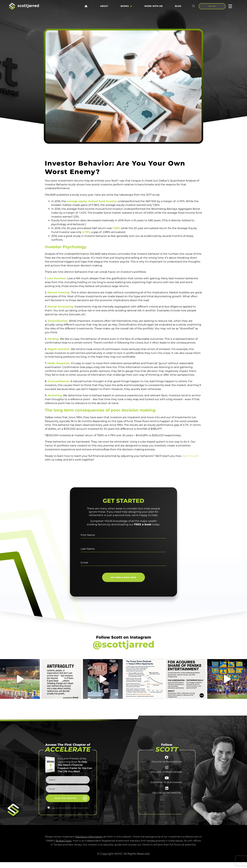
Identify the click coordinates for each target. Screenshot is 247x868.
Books (126, 6)
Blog (178, 6)
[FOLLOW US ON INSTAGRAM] (167, 772)
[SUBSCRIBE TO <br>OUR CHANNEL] (167, 786)
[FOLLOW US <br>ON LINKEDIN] (167, 799)
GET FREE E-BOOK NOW (123, 577)
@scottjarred (124, 644)
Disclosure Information (89, 842)
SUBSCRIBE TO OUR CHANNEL (167, 792)
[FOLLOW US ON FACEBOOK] (167, 759)
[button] (194, 6)
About (104, 6)
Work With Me (153, 6)
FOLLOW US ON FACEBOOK (167, 765)
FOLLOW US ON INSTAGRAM (167, 778)
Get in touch (190, 456)
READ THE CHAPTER (66, 798)
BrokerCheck (64, 846)
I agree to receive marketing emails (70, 808)
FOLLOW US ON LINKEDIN (167, 805)
